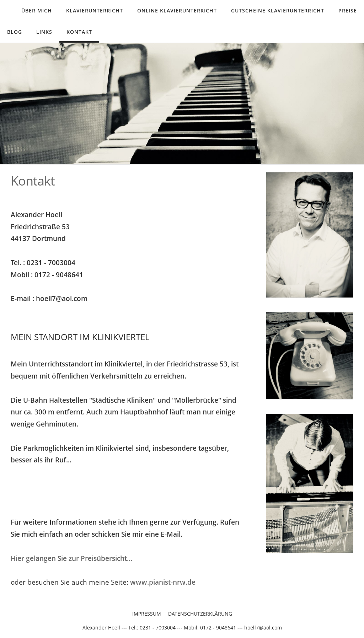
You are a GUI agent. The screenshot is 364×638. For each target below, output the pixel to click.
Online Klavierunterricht (177, 10)
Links (44, 32)
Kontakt (79, 32)
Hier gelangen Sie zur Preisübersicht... (71, 558)
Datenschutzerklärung (200, 614)
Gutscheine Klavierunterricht (278, 10)
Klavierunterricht (95, 10)
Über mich (37, 10)
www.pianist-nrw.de (163, 582)
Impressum (147, 614)
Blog (15, 32)
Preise (348, 10)
